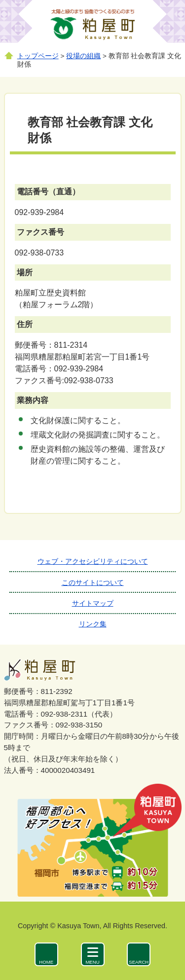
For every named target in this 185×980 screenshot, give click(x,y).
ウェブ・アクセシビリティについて (93, 561)
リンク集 (93, 624)
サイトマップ (93, 603)
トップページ (38, 56)
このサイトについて (93, 582)
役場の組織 (83, 56)
